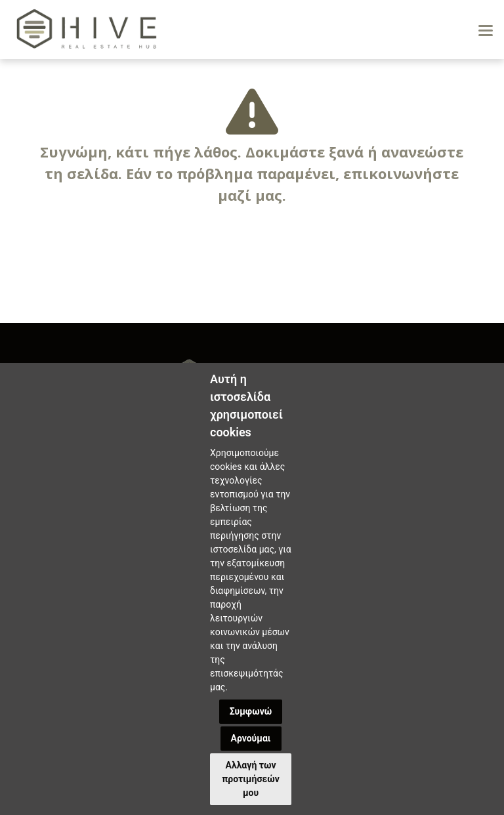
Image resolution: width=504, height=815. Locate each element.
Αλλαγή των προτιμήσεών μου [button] (251, 779)
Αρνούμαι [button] (251, 738)
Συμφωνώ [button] (251, 711)
